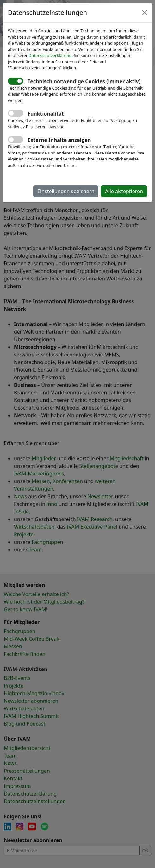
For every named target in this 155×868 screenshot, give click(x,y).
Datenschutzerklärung (50, 55)
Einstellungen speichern (66, 191)
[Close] (145, 13)
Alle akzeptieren (124, 191)
